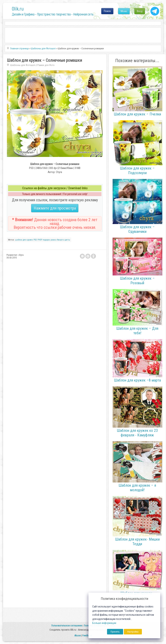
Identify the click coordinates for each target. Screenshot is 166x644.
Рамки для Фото (46, 65)
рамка (54, 240)
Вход (140, 11)
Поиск (107, 11)
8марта (60, 240)
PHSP (40, 240)
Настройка (133, 632)
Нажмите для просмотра (55, 208)
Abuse (77, 635)
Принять (115, 632)
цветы (67, 240)
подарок (46, 240)
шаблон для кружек (24, 240)
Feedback (87, 635)
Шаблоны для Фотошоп (23, 65)
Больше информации (104, 623)
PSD (35, 240)
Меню (124, 11)
